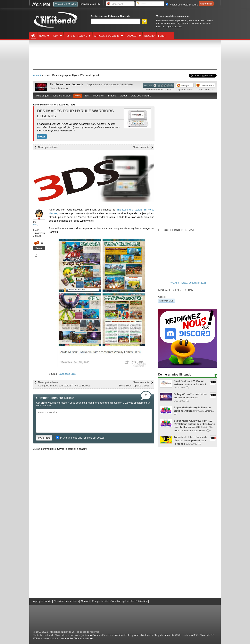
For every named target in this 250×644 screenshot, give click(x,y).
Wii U (178, 635)
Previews (99, 96)
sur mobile (67, 638)
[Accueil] (33, 36)
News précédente (48, 147)
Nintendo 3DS (167, 301)
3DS (106, 84)
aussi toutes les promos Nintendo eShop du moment (143, 635)
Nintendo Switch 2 (170, 23)
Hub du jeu (42, 96)
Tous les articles (62, 96)
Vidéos (124, 96)
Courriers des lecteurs (66, 601)
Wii (35, 638)
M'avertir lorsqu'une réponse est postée (80, 438)
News (42, 36)
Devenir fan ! (207, 85)
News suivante (141, 147)
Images (112, 96)
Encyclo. (132, 36)
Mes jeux (186, 85)
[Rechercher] (116, 21)
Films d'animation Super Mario (172, 20)
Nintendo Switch (91, 635)
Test (87, 96)
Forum (162, 36)
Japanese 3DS (67, 374)
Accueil (37, 75)
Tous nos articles (83, 638)
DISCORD (150, 36)
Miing (36, 225)
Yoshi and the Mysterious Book (196, 23)
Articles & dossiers (107, 36)
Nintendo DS (207, 635)
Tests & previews (76, 36)
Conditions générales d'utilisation (129, 601)
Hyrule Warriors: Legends (67, 84)
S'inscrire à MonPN (66, 4)
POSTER (44, 438)
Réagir (39, 248)
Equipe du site (100, 601)
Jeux (56, 36)
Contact (85, 601)
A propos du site (42, 601)
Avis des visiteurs (141, 96)
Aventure (63, 88)
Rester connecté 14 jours (182, 5)
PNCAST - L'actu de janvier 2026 (188, 283)
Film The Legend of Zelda (169, 26)
